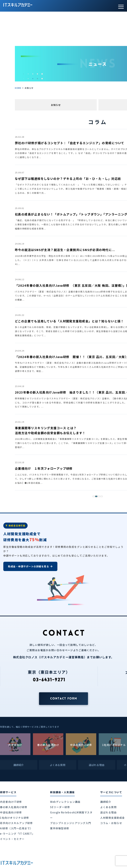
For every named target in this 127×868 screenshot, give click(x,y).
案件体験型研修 (60, 828)
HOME (18, 88)
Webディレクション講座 (65, 802)
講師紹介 (106, 802)
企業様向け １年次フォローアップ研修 (44, 468)
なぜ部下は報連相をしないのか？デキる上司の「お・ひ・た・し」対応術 (68, 179)
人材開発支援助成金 (113, 818)
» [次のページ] (106, 495)
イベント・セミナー (12, 839)
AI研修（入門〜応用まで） (16, 828)
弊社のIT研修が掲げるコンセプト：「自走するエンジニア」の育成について (70, 143)
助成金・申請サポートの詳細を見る (30, 566)
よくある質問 (108, 807)
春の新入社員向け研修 (14, 807)
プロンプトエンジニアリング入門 (71, 823)
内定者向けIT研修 (11, 802)
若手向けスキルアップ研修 (16, 823)
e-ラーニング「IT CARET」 (17, 834)
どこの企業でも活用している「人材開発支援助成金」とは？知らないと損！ (69, 321)
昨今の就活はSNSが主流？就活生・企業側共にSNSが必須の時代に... (65, 250)
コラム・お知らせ (111, 823)
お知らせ (56, 105)
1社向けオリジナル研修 (15, 818)
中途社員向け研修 (11, 812)
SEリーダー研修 (60, 807)
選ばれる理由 (108, 812)
